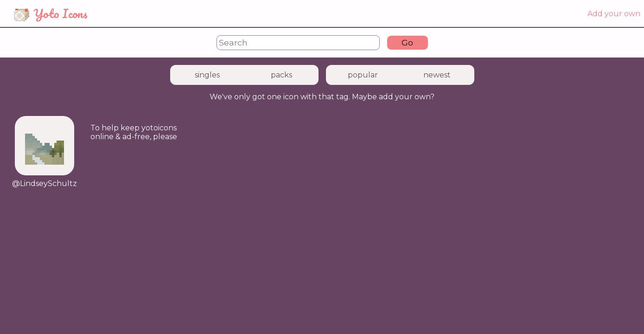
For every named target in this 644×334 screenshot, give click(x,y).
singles (207, 75)
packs (281, 75)
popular (363, 75)
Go (407, 42)
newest (437, 75)
